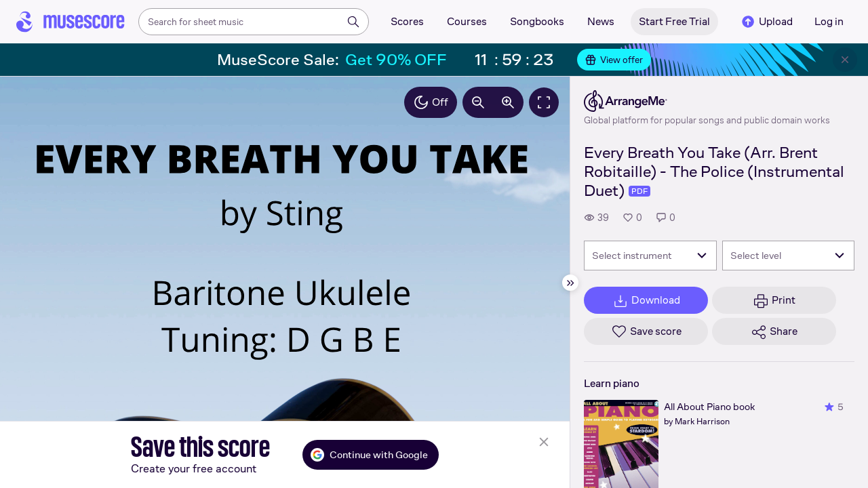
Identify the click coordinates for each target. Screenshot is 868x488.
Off (431, 102)
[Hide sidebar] (570, 283)
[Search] (353, 22)
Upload (766, 22)
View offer (614, 60)
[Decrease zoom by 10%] (478, 102)
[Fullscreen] (544, 102)
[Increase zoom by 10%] (508, 102)
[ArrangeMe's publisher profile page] (707, 101)
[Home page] (71, 22)
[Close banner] (845, 60)
